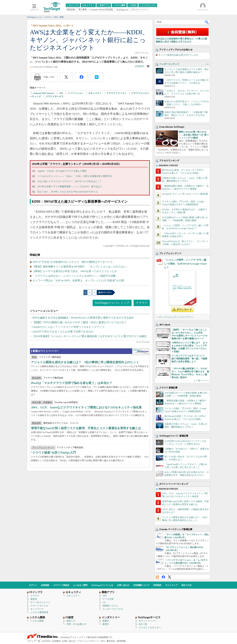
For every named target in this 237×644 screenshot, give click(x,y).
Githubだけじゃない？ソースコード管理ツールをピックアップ (68, 327)
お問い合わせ (123, 585)
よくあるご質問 (80, 585)
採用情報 (121, 641)
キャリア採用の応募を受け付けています (178, 55)
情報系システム (110, 606)
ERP (105, 596)
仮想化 (34, 599)
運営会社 (111, 641)
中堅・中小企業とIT (76, 624)
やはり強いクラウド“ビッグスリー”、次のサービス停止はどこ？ (70, 181)
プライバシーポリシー (88, 641)
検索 (207, 22)
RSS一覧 (143, 624)
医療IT (106, 621)
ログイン (33, 585)
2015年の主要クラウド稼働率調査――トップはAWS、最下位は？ (70, 187)
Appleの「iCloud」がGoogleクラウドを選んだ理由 (62, 171)
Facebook (163, 577)
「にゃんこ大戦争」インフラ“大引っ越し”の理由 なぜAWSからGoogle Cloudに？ (185, 264)
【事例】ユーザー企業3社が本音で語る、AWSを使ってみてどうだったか (75, 271)
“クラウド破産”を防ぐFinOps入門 (53, 453)
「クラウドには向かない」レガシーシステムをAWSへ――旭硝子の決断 (74, 276)
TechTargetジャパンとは (102, 585)
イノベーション (76, 93)
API (61, 93)
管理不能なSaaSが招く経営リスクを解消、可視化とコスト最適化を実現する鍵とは (86, 428)
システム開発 (37, 621)
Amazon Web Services (44, 93)
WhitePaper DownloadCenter (141, 352)
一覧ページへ (202, 381)
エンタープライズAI (113, 609)
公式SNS (46, 641)
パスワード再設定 (61, 585)
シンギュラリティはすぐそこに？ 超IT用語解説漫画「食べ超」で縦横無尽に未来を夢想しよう (189, 359)
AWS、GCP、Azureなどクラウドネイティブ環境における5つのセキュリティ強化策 (86, 407)
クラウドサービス (55, 96)
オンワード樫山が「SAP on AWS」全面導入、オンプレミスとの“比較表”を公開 (78, 281)
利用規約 (157, 585)
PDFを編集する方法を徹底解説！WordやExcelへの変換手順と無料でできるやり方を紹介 (83, 318)
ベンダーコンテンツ (169, 64)
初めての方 (187, 585)
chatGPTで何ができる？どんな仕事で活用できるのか (63, 332)
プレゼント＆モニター (150, 628)
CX (104, 602)
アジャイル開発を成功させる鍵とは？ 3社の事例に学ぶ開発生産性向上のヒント (85, 362)
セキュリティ (95, 93)
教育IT (106, 624)
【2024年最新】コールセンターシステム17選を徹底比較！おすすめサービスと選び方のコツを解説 (89, 336)
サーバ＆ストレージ (40, 602)
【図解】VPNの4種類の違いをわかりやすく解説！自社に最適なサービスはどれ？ (80, 322)
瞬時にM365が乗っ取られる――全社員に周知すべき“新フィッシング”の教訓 (194, 135)
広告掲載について (141, 585)
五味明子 (140, 66)
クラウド (142, 303)
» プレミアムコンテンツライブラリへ (175, 317)
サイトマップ (171, 585)
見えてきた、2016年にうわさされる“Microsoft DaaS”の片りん (68, 192)
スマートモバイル (39, 606)
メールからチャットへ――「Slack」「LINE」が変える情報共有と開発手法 (75, 176)
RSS (157, 577)
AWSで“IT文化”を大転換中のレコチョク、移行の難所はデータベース (73, 262)
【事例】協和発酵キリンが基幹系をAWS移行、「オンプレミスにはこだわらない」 (81, 267)
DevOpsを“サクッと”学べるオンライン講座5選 (185, 194)
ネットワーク (37, 609)
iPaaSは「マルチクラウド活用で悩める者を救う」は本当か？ (72, 383)
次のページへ (105, 292)
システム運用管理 (39, 612)
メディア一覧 (34, 641)
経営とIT (71, 621)
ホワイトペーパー (148, 621)
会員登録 (45, 585)
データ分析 (108, 599)
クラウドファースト (116, 93)
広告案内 (56, 641)
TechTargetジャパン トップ (112, 303)
